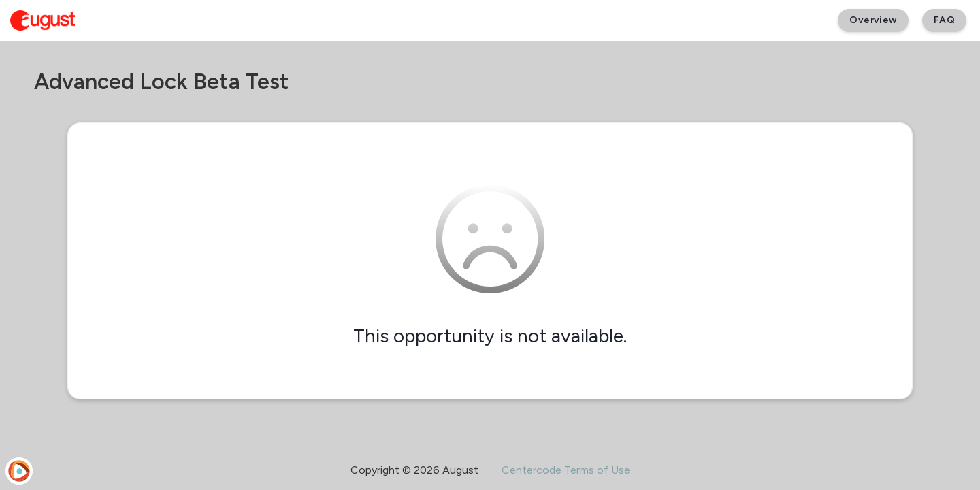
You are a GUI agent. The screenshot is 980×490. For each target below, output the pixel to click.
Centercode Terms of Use (566, 470)
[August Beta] (43, 20)
